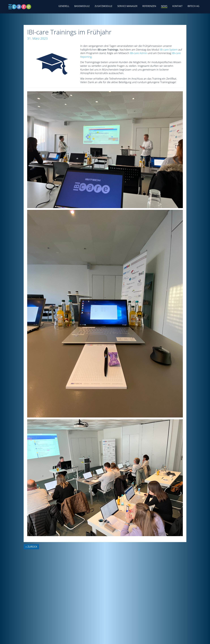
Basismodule (82, 6)
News (164, 6)
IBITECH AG (193, 6)
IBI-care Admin (138, 53)
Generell (64, 6)
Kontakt (177, 6)
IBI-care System (169, 50)
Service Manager (127, 6)
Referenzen (149, 6)
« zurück (31, 547)
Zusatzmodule (104, 6)
